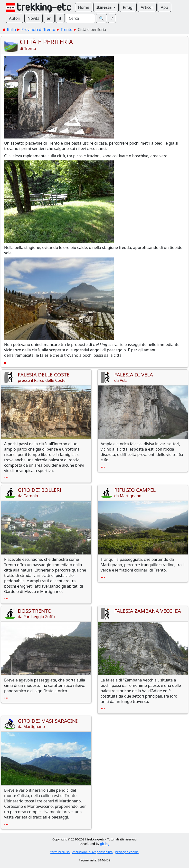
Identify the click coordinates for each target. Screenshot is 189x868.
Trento (67, 30)
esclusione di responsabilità (93, 852)
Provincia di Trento (38, 30)
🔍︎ (102, 18)
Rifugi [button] (128, 7)
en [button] (49, 18)
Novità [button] (33, 18)
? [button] (112, 18)
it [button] (60, 18)
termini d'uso (60, 852)
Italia (11, 30)
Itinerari (104, 7)
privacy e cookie (127, 852)
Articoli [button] (147, 7)
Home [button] (84, 7)
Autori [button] (15, 18)
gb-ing (105, 844)
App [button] (164, 7)
